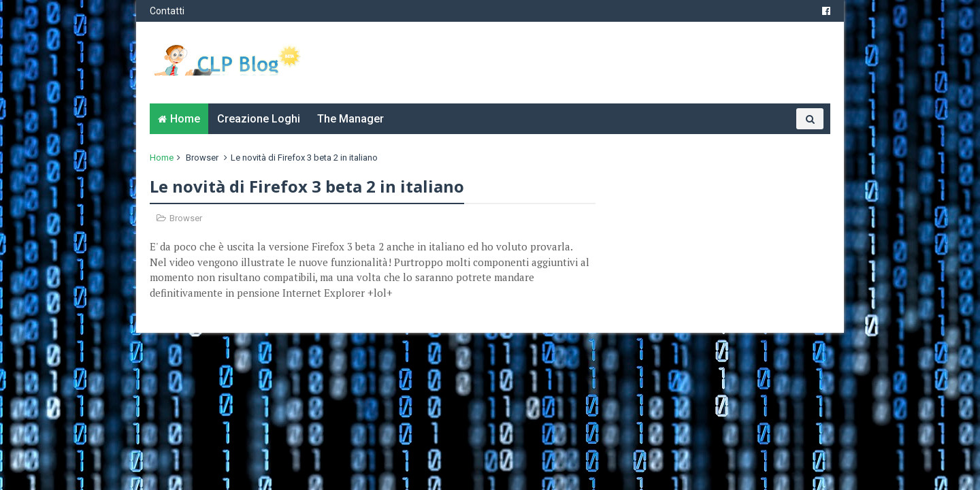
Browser (202, 158)
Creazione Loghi (259, 119)
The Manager (350, 119)
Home (185, 119)
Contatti (167, 11)
